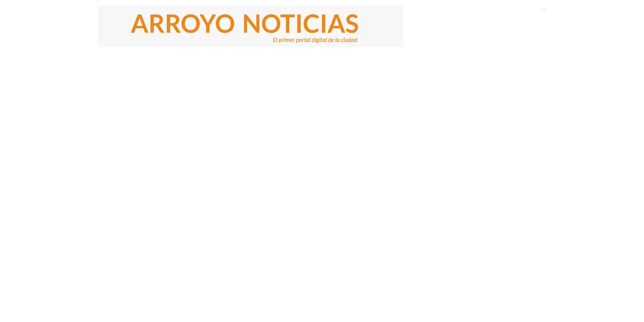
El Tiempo (544, 10)
